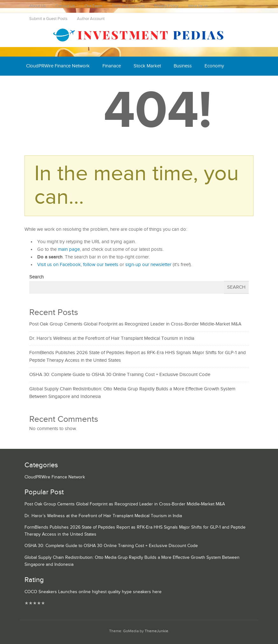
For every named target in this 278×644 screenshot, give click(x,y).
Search (36, 277)
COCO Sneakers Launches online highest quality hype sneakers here (93, 592)
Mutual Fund (85, 85)
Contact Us (65, 6)
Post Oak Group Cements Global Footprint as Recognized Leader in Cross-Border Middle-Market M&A (135, 324)
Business (183, 66)
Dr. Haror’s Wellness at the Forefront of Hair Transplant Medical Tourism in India (112, 338)
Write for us (198, 6)
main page (69, 249)
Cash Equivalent (43, 85)
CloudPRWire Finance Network (58, 66)
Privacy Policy (166, 6)
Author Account (91, 19)
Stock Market (147, 66)
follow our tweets (101, 265)
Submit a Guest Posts (48, 19)
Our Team (94, 6)
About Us (38, 6)
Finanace (112, 66)
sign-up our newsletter (148, 265)
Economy (214, 66)
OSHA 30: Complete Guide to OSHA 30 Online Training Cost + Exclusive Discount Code (120, 375)
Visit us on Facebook (59, 265)
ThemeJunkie (156, 631)
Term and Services (128, 6)
